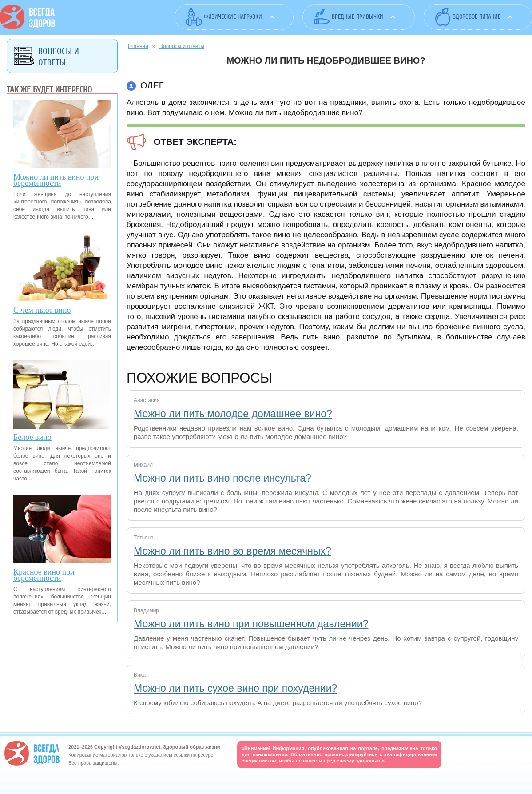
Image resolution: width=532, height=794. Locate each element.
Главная (138, 46)
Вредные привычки (357, 17)
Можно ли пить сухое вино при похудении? (235, 688)
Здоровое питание (477, 17)
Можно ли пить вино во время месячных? (232, 551)
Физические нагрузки (233, 17)
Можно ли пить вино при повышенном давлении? (251, 624)
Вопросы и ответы (182, 46)
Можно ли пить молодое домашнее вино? (233, 414)
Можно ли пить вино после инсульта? (222, 478)
